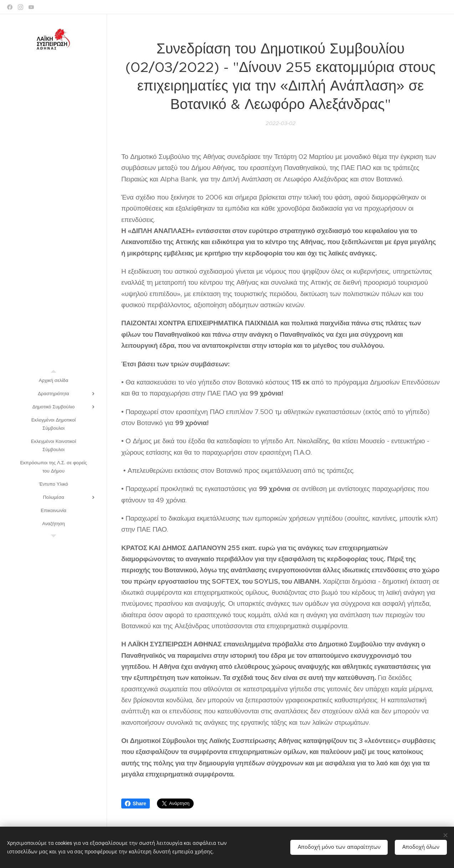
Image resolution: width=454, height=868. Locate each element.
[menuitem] (53, 380)
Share (136, 804)
